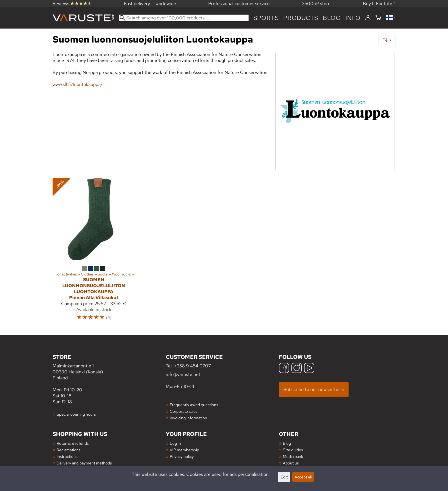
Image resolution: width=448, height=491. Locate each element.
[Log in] (368, 18)
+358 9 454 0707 (192, 366)
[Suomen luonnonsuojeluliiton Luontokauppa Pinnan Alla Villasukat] (94, 252)
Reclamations (68, 450)
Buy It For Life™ (379, 4)
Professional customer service (239, 4)
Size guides (293, 450)
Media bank (293, 456)
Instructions (67, 456)
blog (332, 18)
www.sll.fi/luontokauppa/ (78, 84)
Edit (284, 477)
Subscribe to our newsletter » (314, 390)
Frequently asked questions (194, 405)
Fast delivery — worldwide (150, 4)
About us (291, 463)
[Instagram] (297, 369)
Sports (266, 18)
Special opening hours (76, 414)
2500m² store (316, 4)
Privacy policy (182, 456)
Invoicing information (188, 418)
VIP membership (184, 450)
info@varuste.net (183, 374)
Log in (175, 443)
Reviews (72, 4)
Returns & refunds (73, 443)
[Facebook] (284, 369)
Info (353, 18)
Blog (287, 443)
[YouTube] (309, 369)
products (301, 18)
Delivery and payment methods (84, 463)
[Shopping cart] (378, 18)
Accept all (303, 477)
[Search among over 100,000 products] (184, 18)
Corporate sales (184, 411)
